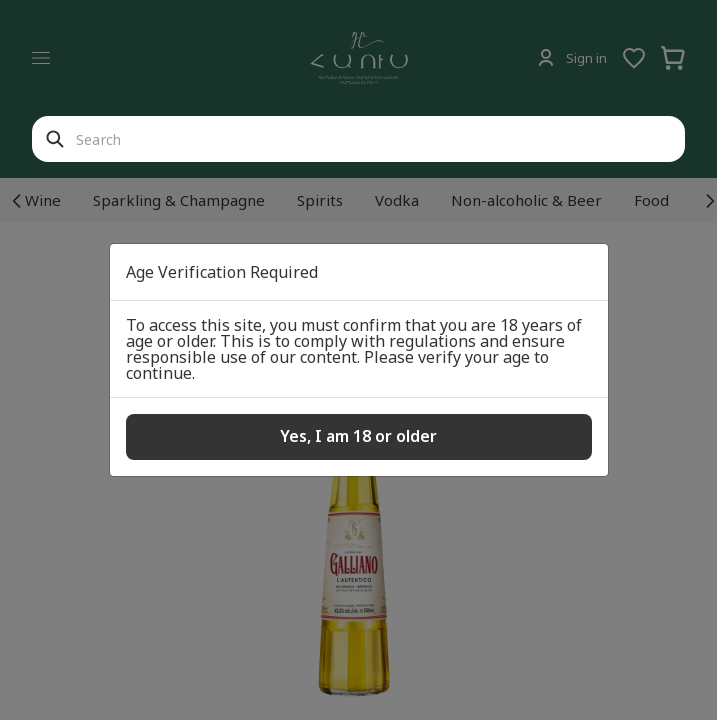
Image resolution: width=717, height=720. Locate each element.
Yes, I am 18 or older (358, 436)
